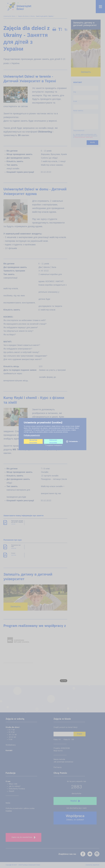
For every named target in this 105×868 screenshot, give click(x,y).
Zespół (11, 791)
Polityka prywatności (32, 435)
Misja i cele (13, 784)
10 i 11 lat (13, 735)
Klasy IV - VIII (69, 740)
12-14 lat (12, 737)
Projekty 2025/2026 (62, 748)
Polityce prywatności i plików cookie (84, 137)
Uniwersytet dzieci (10, 16)
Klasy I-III (57, 740)
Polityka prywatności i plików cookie (20, 808)
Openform (96, 865)
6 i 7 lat (12, 730)
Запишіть (15, 607)
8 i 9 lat (12, 732)
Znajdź (79, 734)
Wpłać (75, 801)
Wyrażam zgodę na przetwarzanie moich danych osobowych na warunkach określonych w (86, 137)
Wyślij (92, 142)
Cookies (9, 811)
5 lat (11, 739)
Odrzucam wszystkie (55, 441)
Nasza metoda (59, 759)
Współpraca (75, 818)
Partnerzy (58, 767)
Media (8, 803)
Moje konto (58, 751)
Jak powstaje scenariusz (63, 762)
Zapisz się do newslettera (23, 837)
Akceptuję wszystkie (33, 441)
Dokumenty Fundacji (17, 789)
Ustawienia (73, 441)
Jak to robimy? (15, 786)
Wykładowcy (11, 745)
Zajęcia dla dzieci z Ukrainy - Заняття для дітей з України (35, 16)
